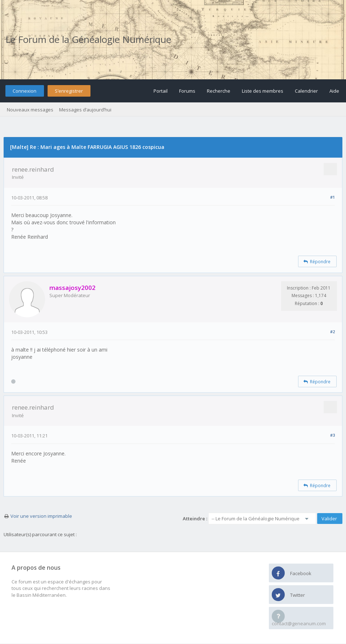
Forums (187, 91)
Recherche (219, 91)
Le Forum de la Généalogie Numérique (88, 39)
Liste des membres (263, 91)
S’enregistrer (69, 91)
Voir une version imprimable (41, 516)
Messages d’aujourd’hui (85, 110)
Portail (161, 91)
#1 (332, 197)
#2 (332, 332)
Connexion (25, 91)
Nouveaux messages (30, 110)
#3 (332, 435)
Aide (334, 91)
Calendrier (306, 91)
